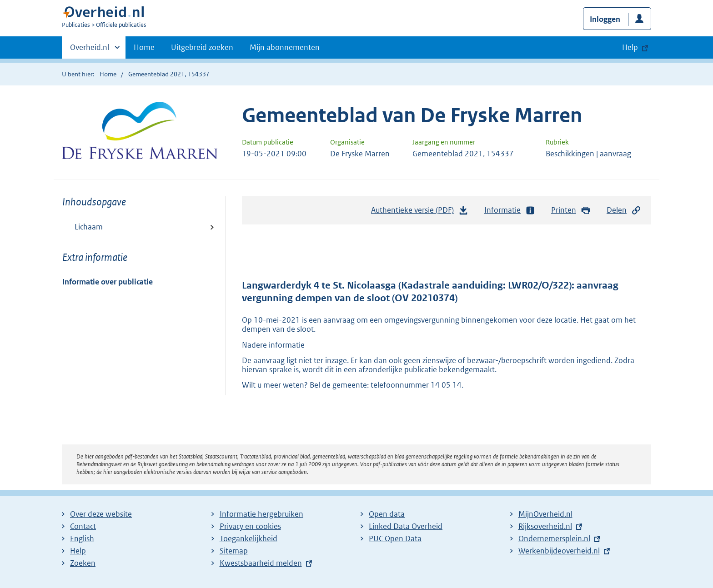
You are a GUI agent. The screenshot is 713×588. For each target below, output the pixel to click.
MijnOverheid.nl (545, 514)
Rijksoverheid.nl (545, 526)
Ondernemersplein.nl (554, 538)
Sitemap (234, 551)
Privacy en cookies (250, 526)
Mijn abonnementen (285, 47)
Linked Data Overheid (406, 526)
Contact (83, 526)
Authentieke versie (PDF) (420, 212)
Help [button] (630, 47)
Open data (387, 514)
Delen (624, 210)
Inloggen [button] (605, 19)
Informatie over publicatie (108, 282)
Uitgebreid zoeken (202, 47)
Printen (571, 210)
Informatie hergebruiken (261, 514)
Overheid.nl (90, 50)
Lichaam (89, 227)
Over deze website (101, 514)
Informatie (510, 210)
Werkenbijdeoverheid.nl (559, 551)
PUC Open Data (395, 538)
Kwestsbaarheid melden (261, 563)
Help (78, 551)
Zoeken (83, 563)
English (82, 538)
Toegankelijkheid (249, 538)
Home (144, 47)
